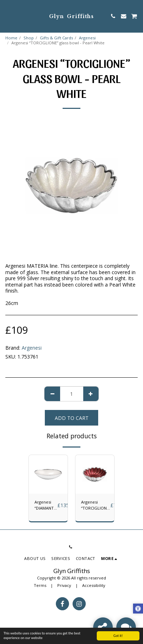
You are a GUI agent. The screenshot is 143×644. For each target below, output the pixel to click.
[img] (48, 474)
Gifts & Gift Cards (56, 38)
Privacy (64, 585)
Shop (29, 38)
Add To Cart (72, 418)
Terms (40, 585)
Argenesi (87, 38)
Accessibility (94, 585)
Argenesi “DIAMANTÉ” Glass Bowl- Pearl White (46, 505)
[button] (8, 16)
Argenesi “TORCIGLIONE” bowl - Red (96, 505)
